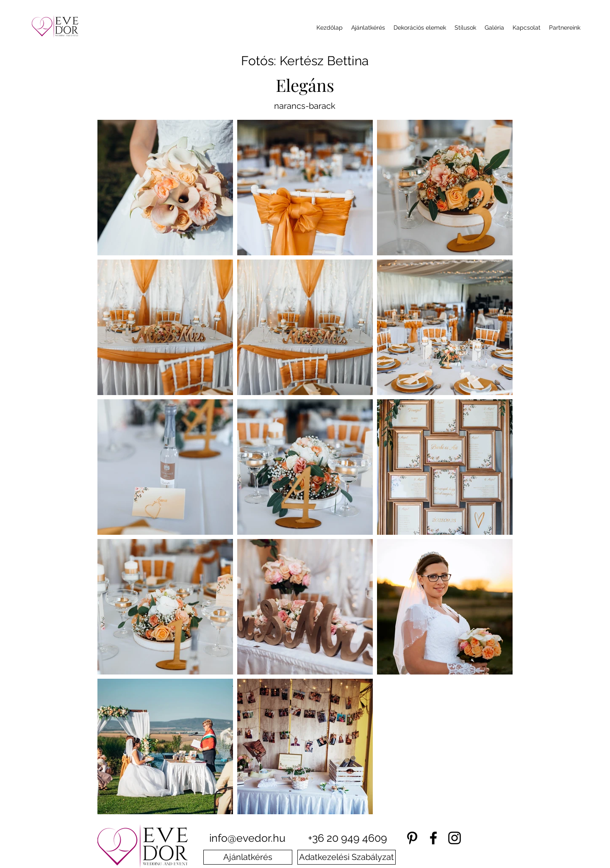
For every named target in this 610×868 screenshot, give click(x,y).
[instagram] (455, 838)
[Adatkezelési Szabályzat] (347, 857)
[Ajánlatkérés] (248, 857)
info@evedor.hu (247, 838)
